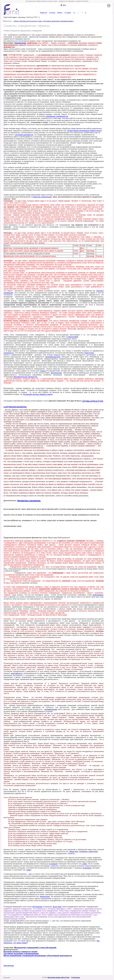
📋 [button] (39, 17)
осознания (53, 864)
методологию (56, 373)
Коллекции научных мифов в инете (38, 394)
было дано (57, 907)
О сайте (68, 13)
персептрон (45, 896)
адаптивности (17, 673)
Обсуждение (9, 966)
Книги (60, 13)
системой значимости (24, 135)
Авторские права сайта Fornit (58, 977)
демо (84, 864)
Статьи (52, 13)
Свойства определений (42, 197)
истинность (9, 353)
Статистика (76, 977)
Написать (7, 978)
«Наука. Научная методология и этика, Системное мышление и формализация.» (44, 21)
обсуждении (37, 907)
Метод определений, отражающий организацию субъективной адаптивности (38, 956)
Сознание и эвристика (88, 852)
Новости (43, 13)
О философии (72, 337)
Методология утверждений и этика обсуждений (35, 948)
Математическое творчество (25, 377)
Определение (20, 43)
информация (98, 595)
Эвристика (74, 852)
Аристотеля (89, 353)
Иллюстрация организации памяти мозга (84, 131)
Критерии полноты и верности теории (20, 952)
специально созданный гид (57, 116)
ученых (43, 371)
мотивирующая (51, 709)
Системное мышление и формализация (21, 954)
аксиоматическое (53, 357)
